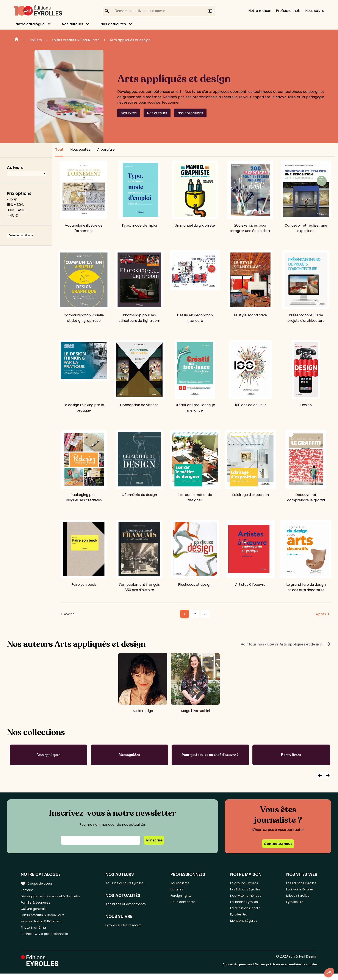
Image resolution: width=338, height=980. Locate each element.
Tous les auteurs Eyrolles (129, 883)
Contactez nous (278, 844)
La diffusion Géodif (244, 911)
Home (16, 40)
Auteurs (15, 168)
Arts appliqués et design (130, 40)
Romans (28, 890)
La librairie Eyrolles (245, 904)
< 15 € (12, 199)
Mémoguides (129, 755)
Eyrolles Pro (239, 919)
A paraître (106, 149)
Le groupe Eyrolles (245, 883)
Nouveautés (80, 149)
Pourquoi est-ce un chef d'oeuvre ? (210, 755)
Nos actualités (113, 24)
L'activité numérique (246, 897)
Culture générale (35, 911)
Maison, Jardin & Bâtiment (43, 926)
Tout (59, 149)
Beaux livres (291, 755)
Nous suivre (315, 11)
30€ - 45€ (16, 210)
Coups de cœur (37, 883)
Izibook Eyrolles (297, 897)
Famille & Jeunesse (37, 904)
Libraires (181, 890)
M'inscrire (154, 840)
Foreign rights (185, 897)
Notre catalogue (30, 24)
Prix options (19, 193)
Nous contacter (187, 904)
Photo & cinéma (34, 933)
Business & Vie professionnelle (46, 940)
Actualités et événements (130, 905)
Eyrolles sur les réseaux (128, 927)
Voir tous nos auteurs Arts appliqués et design (286, 644)
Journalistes (184, 883)
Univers (36, 40)
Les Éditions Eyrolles (246, 890)
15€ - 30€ (15, 205)
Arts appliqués (49, 755)
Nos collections (190, 113)
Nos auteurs (73, 24)
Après (321, 614)
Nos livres (129, 113)
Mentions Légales (244, 926)
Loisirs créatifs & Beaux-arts (76, 40)
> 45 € (13, 215)
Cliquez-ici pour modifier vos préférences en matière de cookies (270, 971)
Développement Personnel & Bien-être (54, 897)
